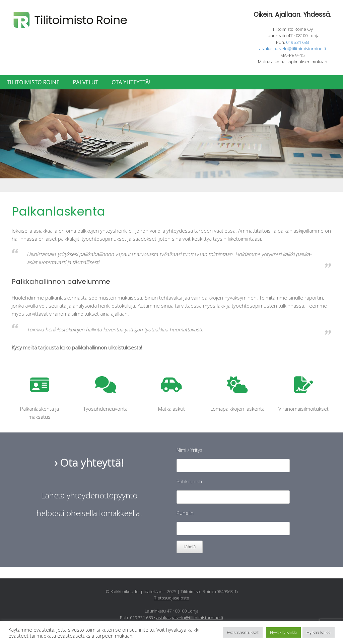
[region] (171, 141)
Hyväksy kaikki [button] (283, 632)
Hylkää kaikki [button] (319, 632)
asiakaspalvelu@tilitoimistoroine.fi (293, 49)
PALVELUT (85, 82)
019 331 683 (298, 42)
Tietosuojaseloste (172, 598)
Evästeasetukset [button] (243, 632)
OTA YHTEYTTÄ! (131, 82)
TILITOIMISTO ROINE (33, 82)
